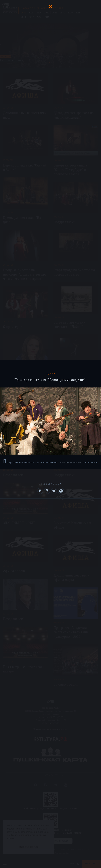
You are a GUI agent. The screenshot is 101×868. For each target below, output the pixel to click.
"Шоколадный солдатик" (71, 463)
